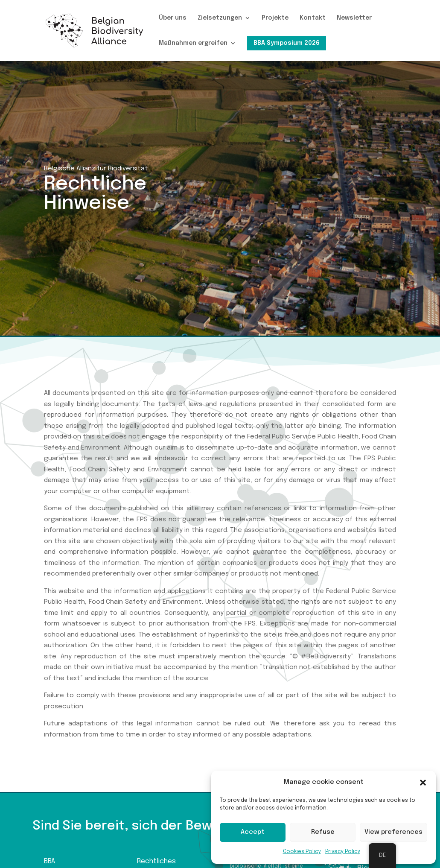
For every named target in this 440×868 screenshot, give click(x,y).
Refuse (323, 832)
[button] (423, 783)
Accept (253, 832)
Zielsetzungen (220, 18)
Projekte (275, 18)
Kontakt (313, 18)
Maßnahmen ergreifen (193, 43)
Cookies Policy (302, 852)
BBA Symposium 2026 (287, 43)
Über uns (173, 18)
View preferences (393, 832)
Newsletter (354, 18)
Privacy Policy (343, 852)
